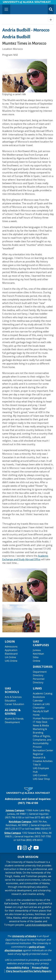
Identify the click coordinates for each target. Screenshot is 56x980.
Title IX (37, 765)
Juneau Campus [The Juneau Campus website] (15, 810)
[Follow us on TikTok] (30, 848)
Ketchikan (38, 654)
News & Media (41, 725)
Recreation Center (43, 750)
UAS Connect (40, 775)
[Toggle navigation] (6, 9)
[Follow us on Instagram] (25, 848)
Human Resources (43, 718)
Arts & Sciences (13, 697)
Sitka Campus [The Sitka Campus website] (13, 833)
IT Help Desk (40, 722)
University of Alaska (24, 936)
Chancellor (39, 708)
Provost (37, 747)
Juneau (37, 650)
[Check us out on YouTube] (36, 848)
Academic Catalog (43, 693)
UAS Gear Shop (41, 779)
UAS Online (11, 661)
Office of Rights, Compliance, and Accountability (42, 740)
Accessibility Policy (18, 968)
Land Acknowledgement (39, 925)
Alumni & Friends (14, 719)
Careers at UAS (41, 704)
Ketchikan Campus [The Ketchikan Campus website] (20, 822)
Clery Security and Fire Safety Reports (29, 971)
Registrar (38, 754)
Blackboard (11, 654)
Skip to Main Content (14, 3)
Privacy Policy (40, 968)
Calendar (38, 701)
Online (37, 661)
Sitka (36, 657)
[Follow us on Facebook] (19, 848)
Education (10, 701)
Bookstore (39, 697)
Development (12, 722)
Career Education (14, 704)
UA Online (10, 657)
